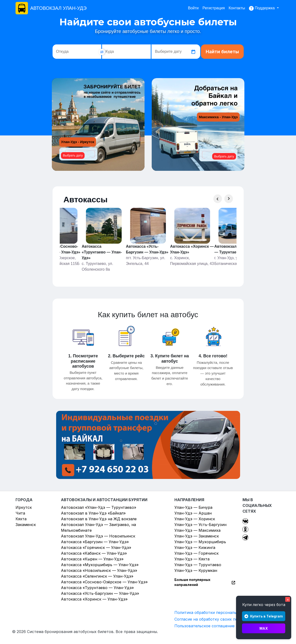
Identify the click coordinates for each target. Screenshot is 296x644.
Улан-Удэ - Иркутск (78, 142)
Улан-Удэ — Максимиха (197, 530)
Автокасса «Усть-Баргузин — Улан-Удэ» (100, 593)
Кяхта (21, 519)
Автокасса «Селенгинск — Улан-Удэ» (97, 576)
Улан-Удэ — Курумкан (196, 570)
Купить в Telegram (264, 616)
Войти (193, 8)
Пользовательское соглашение (205, 626)
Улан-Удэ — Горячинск (196, 553)
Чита (20, 513)
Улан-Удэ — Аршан (193, 513)
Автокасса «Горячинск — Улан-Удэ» (96, 547)
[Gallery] (148, 240)
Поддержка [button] (262, 8)
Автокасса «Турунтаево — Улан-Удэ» (97, 588)
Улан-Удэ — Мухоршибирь (200, 542)
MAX (264, 628)
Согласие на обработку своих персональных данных (225, 619)
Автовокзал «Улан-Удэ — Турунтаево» (99, 507)
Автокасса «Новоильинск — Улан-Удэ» (99, 570)
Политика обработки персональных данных (217, 612)
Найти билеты (222, 52)
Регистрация (214, 8)
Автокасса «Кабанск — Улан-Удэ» (94, 553)
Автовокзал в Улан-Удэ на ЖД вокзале (99, 519)
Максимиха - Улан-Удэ (218, 117)
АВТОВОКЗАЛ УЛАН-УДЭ (59, 8)
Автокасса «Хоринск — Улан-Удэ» (94, 599)
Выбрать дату (73, 155)
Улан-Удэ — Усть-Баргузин (200, 525)
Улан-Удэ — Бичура (193, 507)
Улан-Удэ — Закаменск (197, 536)
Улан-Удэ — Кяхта (192, 559)
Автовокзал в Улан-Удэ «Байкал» (93, 513)
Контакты (237, 8)
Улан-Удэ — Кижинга (195, 547)
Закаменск (26, 525)
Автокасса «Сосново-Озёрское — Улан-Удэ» (104, 582)
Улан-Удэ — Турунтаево (198, 565)
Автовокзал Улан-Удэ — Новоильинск (98, 536)
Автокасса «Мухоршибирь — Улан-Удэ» (100, 565)
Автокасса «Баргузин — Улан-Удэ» (95, 542)
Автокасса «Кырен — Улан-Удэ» (92, 559)
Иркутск (24, 507)
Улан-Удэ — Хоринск (195, 519)
